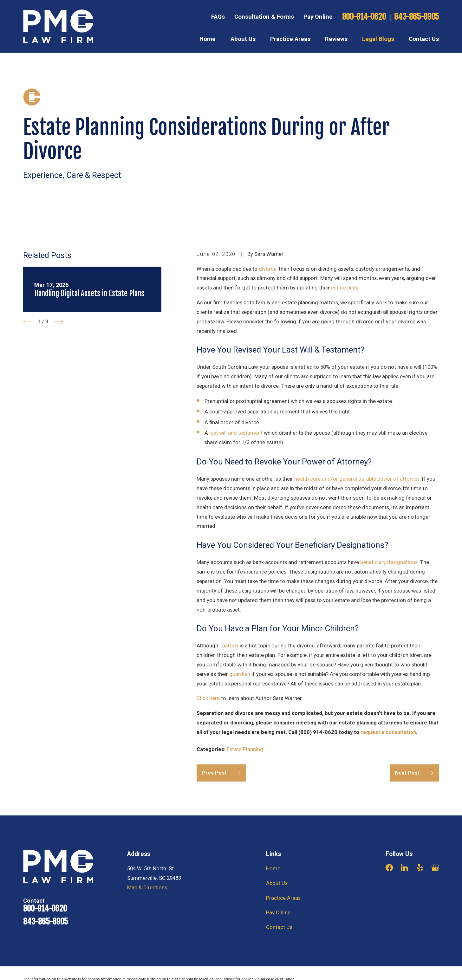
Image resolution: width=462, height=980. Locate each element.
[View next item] (58, 322)
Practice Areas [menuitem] (290, 39)
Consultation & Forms (264, 17)
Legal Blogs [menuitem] (378, 39)
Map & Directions (147, 888)
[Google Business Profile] (435, 868)
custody (229, 646)
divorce (268, 269)
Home (273, 869)
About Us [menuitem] (243, 39)
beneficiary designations (389, 562)
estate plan (344, 288)
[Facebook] (389, 868)
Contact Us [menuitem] (424, 39)
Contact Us (279, 927)
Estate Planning (245, 749)
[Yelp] (420, 868)
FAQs (218, 17)
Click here (208, 698)
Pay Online (318, 17)
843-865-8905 (416, 17)
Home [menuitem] (208, 39)
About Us (277, 883)
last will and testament (236, 433)
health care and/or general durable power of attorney (357, 479)
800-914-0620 (364, 17)
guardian (240, 674)
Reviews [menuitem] (336, 39)
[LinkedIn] (404, 868)
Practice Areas (283, 898)
